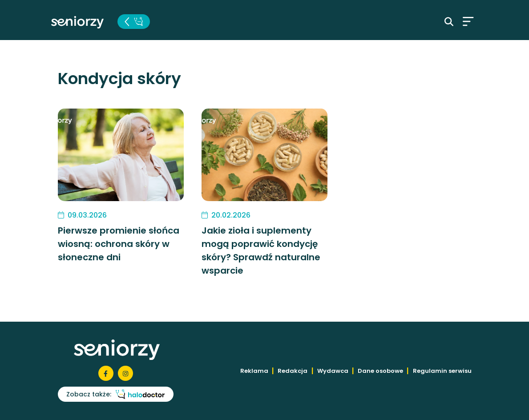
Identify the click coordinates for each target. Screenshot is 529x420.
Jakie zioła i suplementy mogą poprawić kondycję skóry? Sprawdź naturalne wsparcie (261, 250)
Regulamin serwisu (442, 371)
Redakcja (293, 371)
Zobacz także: (115, 394)
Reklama (254, 371)
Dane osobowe (380, 371)
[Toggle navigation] (468, 21)
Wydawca (333, 371)
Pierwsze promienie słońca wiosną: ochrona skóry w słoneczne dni (119, 244)
